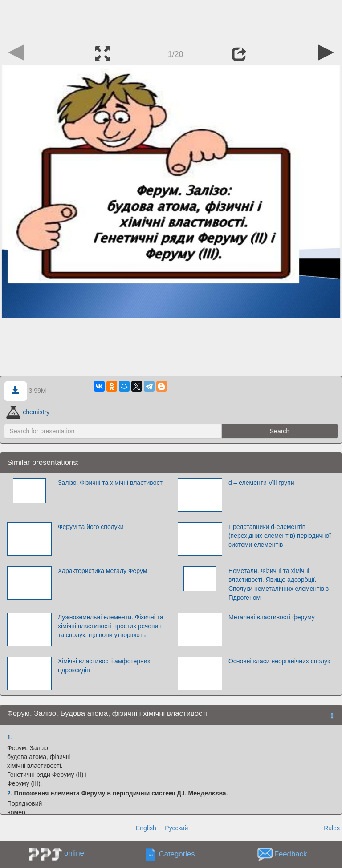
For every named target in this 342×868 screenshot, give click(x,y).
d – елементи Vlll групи (261, 483)
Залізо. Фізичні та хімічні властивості (111, 483)
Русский (176, 828)
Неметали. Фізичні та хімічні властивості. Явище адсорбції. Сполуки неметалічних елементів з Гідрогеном (279, 584)
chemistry (28, 412)
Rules (332, 828)
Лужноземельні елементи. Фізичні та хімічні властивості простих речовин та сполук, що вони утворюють (111, 626)
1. (10, 737)
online (74, 853)
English (146, 828)
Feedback (291, 854)
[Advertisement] (171, 20)
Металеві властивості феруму (272, 617)
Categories (177, 854)
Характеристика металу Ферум (103, 571)
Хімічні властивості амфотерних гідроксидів (104, 666)
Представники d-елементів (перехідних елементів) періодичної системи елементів (280, 536)
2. (10, 793)
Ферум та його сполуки (91, 527)
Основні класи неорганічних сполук (279, 661)
